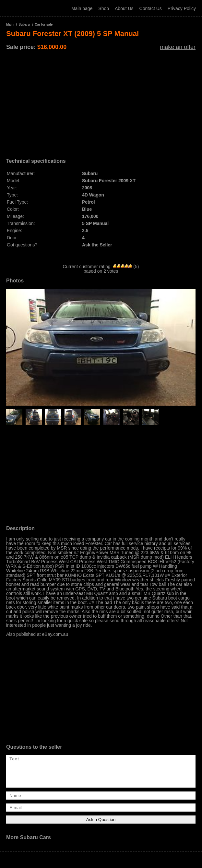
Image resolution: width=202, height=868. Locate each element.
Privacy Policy (182, 8)
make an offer (178, 47)
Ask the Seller (97, 245)
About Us (124, 8)
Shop (104, 8)
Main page (82, 8)
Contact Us (151, 8)
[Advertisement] (101, 102)
